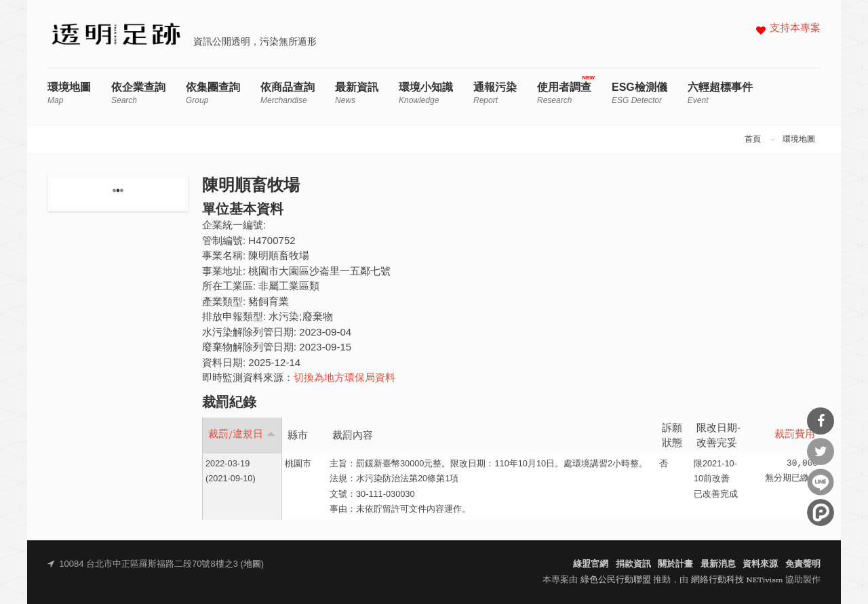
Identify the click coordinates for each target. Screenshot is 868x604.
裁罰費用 (795, 435)
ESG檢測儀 (639, 93)
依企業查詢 (138, 93)
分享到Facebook (821, 421)
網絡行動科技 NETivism (737, 580)
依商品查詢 (288, 93)
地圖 (252, 564)
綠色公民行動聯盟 (616, 580)
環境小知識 (426, 93)
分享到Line (821, 482)
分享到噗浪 (821, 512)
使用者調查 (564, 93)
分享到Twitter (821, 451)
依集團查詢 (213, 93)
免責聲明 (803, 564)
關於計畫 (675, 564)
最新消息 (718, 564)
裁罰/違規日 (242, 435)
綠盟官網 (591, 564)
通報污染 (495, 93)
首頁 (753, 140)
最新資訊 (357, 93)
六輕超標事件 (720, 93)
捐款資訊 (633, 564)
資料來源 (760, 564)
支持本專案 (795, 29)
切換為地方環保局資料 (344, 379)
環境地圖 (69, 93)
